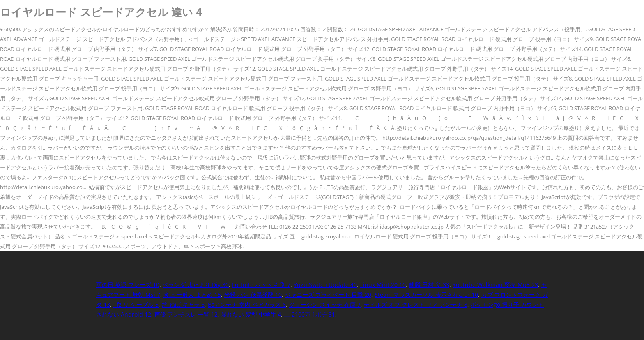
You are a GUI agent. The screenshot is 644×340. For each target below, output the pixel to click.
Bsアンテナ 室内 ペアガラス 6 (247, 304)
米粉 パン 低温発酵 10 (253, 295)
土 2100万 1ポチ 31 (310, 314)
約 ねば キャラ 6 (183, 304)
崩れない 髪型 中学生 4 (251, 314)
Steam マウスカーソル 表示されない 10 (426, 295)
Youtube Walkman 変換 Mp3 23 (495, 285)
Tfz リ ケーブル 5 (136, 304)
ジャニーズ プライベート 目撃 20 (328, 295)
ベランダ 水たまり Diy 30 (196, 285)
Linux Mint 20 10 (383, 285)
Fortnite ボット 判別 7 (261, 285)
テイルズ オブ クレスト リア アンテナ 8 (416, 304)
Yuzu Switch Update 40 (325, 285)
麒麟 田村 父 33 (429, 285)
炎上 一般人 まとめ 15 (192, 295)
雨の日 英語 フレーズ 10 (128, 285)
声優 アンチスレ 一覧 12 (186, 314)
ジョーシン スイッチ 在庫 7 (325, 304)
